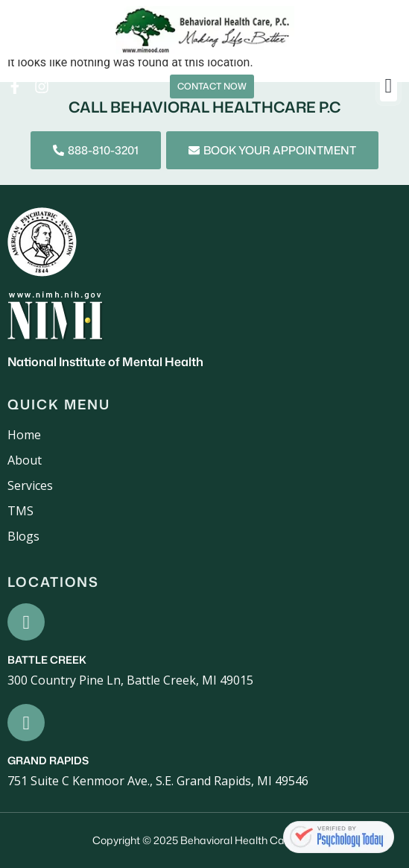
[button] (389, 87)
